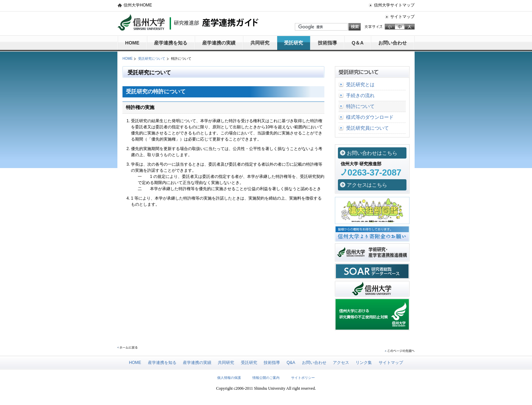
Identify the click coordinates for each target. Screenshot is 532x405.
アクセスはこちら (367, 185)
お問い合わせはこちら (372, 153)
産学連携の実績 (219, 43)
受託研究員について (367, 128)
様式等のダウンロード (370, 117)
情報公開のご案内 (266, 378)
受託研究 (293, 43)
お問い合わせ (393, 43)
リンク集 (364, 363)
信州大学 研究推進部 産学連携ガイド (188, 22)
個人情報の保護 (229, 378)
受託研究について (152, 59)
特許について (360, 106)
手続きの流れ (360, 95)
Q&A (291, 363)
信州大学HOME (138, 5)
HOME (132, 43)
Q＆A (358, 43)
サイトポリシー (303, 378)
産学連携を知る (171, 43)
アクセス (341, 363)
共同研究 (260, 43)
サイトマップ (402, 17)
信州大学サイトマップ (394, 5)
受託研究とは (360, 85)
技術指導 (327, 43)
